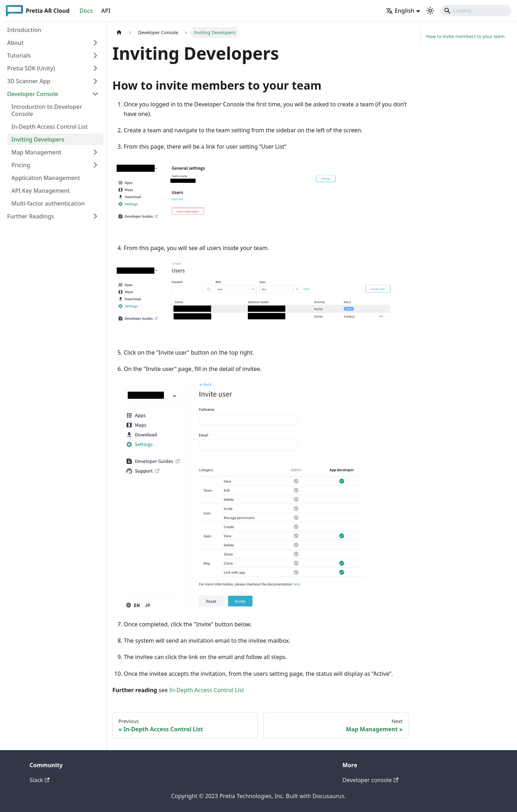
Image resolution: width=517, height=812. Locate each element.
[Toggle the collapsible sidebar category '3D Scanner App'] (95, 81)
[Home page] (119, 33)
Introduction (24, 30)
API (106, 11)
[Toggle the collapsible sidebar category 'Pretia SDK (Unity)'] (95, 68)
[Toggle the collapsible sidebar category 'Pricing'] (95, 165)
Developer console (370, 780)
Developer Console (33, 94)
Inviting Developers (38, 139)
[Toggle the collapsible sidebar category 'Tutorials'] (95, 55)
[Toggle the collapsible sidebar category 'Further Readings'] (95, 216)
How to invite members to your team (466, 36)
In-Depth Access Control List (50, 127)
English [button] (400, 11)
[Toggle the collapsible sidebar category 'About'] (95, 43)
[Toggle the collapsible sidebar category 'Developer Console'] (95, 94)
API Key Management (41, 191)
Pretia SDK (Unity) (31, 68)
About (15, 43)
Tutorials (19, 55)
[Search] (476, 11)
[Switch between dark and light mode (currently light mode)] (430, 11)
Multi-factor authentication (48, 203)
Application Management (46, 178)
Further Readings (31, 216)
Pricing (21, 165)
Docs (86, 11)
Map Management (36, 152)
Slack (39, 780)
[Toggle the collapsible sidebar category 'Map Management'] (95, 152)
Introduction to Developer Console (47, 110)
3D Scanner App (29, 81)
